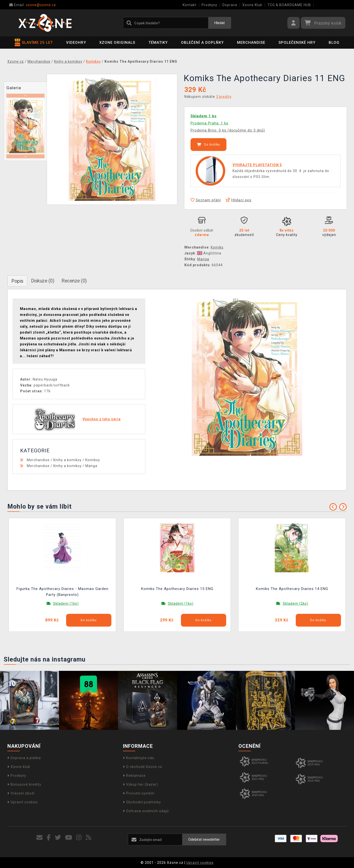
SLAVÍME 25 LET (34, 43)
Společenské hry (297, 43)
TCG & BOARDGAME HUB (289, 5)
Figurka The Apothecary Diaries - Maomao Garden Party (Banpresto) (62, 592)
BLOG (334, 43)
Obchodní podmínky (142, 802)
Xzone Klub (252, 5)
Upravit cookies (23, 802)
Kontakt (190, 5)
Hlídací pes (239, 200)
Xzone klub (19, 767)
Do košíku (208, 145)
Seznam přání (206, 200)
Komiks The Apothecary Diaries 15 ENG (177, 589)
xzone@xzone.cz (33, 5)
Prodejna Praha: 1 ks (209, 123)
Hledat (220, 23)
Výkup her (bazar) (140, 784)
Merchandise (251, 43)
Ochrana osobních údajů (146, 811)
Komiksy (93, 460)
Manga (203, 259)
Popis (17, 281)
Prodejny (209, 5)
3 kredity (224, 97)
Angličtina (209, 253)
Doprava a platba (24, 758)
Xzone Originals (117, 43)
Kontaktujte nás (139, 758)
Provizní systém (139, 793)
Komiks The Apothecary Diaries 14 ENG (292, 589)
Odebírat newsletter (204, 839)
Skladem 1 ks (204, 116)
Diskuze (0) (43, 281)
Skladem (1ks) (66, 603)
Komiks (217, 247)
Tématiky (158, 43)
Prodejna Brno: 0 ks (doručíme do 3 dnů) (228, 130)
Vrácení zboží (21, 793)
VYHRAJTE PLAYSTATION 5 (257, 165)
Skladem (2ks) (295, 603)
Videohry (76, 43)
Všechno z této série (102, 419)
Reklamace (134, 776)
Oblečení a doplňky (202, 43)
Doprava (230, 5)
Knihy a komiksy (67, 460)
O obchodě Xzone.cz (143, 767)
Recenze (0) (74, 281)
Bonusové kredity (24, 784)
